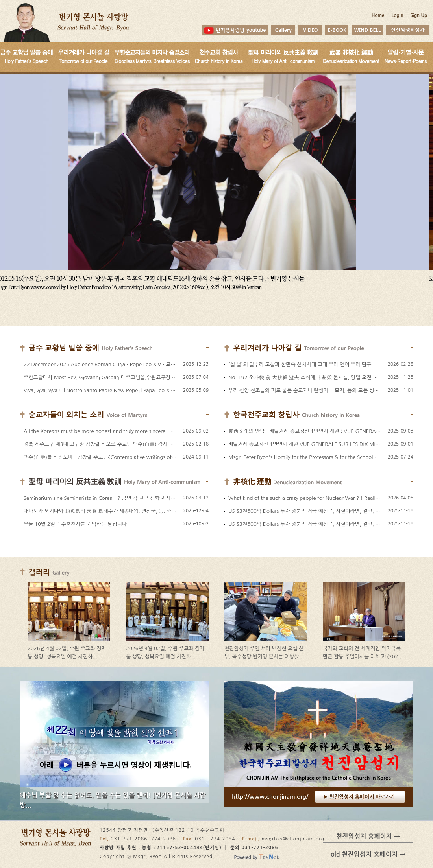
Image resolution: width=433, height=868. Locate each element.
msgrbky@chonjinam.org (293, 839)
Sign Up (419, 15)
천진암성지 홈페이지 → (368, 836)
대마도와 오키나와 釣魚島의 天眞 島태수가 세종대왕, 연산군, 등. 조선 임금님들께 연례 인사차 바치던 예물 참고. (146, 511)
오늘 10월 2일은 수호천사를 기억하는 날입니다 (75, 524)
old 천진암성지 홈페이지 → (368, 854)
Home (378, 15)
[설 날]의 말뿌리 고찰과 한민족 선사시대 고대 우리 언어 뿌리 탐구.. (301, 364)
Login (398, 15)
